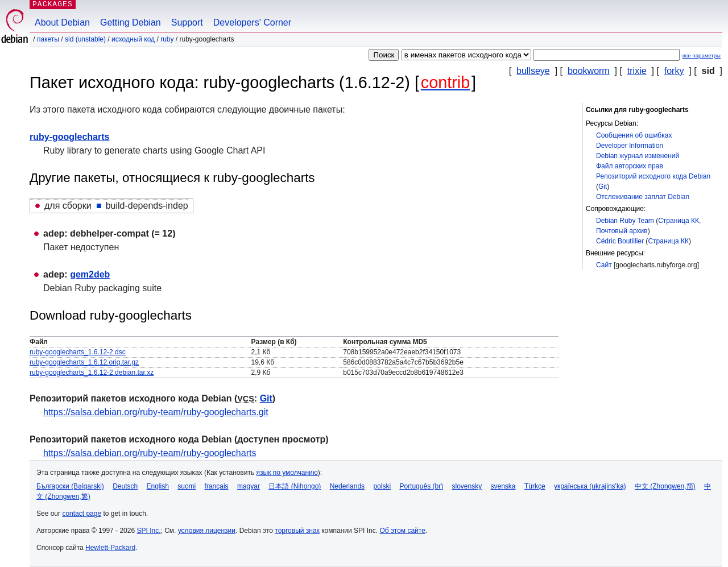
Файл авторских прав (630, 166)
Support (187, 22)
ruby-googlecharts (69, 137)
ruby (167, 39)
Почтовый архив (622, 231)
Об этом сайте (402, 531)
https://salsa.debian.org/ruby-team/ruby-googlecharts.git (156, 412)
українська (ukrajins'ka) (590, 486)
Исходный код (133, 39)
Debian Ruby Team (625, 221)
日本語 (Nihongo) (295, 486)
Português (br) (421, 486)
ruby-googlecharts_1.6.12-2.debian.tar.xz (92, 373)
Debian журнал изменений (638, 156)
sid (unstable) (85, 39)
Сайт (604, 265)
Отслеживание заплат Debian (643, 197)
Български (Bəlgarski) (70, 486)
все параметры (702, 55)
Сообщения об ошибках (634, 135)
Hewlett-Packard (110, 548)
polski (382, 486)
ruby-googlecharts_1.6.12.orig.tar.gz (84, 362)
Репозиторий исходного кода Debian (653, 176)
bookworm (589, 71)
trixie (637, 71)
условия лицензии (207, 531)
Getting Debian (131, 22)
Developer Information (630, 146)
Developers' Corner (252, 22)
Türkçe (535, 486)
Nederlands (347, 486)
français (217, 486)
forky (674, 71)
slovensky (467, 486)
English (158, 486)
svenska (503, 486)
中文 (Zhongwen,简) (665, 486)
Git (603, 187)
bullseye (533, 71)
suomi (187, 486)
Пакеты (48, 39)
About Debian (62, 22)
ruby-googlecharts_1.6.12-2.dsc (78, 352)
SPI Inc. (148, 531)
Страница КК (679, 221)
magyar (249, 486)
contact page (82, 514)
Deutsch (125, 486)
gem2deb (90, 274)
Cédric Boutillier (620, 241)
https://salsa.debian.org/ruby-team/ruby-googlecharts (150, 453)
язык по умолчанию (287, 473)
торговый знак (297, 531)
